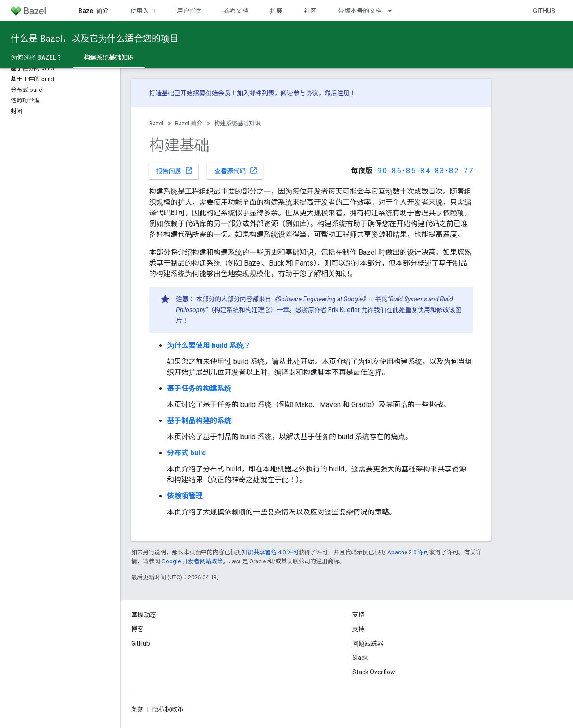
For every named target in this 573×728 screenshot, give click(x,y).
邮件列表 (262, 93)
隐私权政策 (168, 709)
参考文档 (236, 11)
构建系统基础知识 (237, 123)
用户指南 (189, 11)
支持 (359, 629)
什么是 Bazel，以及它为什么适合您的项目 (95, 39)
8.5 (411, 171)
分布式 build (186, 453)
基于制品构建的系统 (199, 421)
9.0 (382, 171)
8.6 (396, 171)
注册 (343, 93)
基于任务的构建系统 (199, 388)
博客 (137, 629)
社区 (310, 11)
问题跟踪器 (368, 643)
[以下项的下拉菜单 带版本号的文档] (394, 11)
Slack (360, 658)
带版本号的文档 (360, 11)
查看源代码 (236, 171)
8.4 (425, 171)
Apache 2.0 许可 (408, 552)
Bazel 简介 (189, 123)
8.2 (454, 171)
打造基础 (162, 93)
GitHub (544, 11)
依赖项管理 (185, 496)
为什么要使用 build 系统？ (209, 345)
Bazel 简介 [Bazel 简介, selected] (94, 11)
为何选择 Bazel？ (36, 57)
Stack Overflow (374, 672)
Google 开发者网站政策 (192, 561)
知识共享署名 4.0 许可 (270, 552)
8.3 (439, 171)
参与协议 (306, 93)
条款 (137, 709)
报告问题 (175, 171)
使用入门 (143, 11)
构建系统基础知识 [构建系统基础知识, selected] (109, 57)
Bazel (156, 123)
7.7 (468, 171)
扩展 (276, 11)
